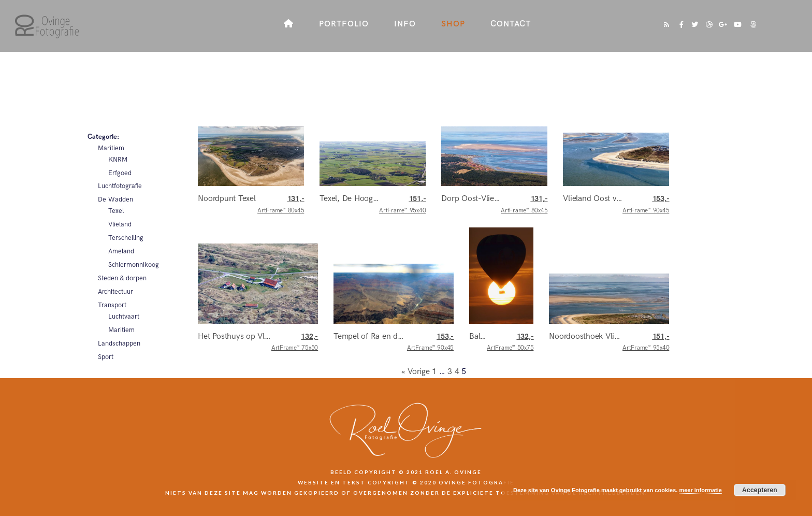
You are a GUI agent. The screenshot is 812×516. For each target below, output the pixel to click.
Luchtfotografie (120, 186)
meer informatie (700, 490)
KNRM (118, 160)
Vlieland (120, 224)
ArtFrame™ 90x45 (646, 205)
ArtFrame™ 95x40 (402, 205)
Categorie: (103, 137)
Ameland (121, 251)
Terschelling (126, 238)
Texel (116, 211)
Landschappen (119, 343)
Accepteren (760, 490)
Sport (106, 357)
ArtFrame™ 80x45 (281, 205)
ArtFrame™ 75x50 (295, 342)
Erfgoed (120, 173)
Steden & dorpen (122, 278)
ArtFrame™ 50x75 (510, 342)
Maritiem (111, 148)
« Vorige (416, 372)
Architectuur (115, 292)
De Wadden (115, 199)
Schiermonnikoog (134, 265)
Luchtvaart (124, 317)
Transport (112, 305)
